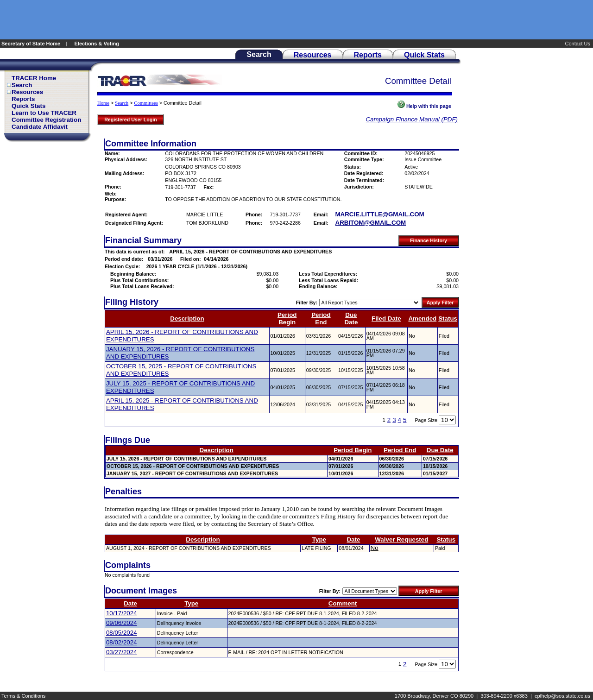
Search (22, 85)
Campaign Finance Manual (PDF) (412, 119)
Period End (321, 318)
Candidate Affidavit (40, 127)
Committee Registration (46, 120)
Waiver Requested (401, 539)
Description (187, 318)
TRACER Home (34, 78)
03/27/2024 (122, 652)
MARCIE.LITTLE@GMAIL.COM (380, 214)
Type (319, 539)
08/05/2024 (122, 633)
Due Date (351, 318)
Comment (343, 603)
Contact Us (578, 44)
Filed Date (386, 318)
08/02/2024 (122, 642)
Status (448, 318)
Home (103, 103)
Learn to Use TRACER (44, 113)
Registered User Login (131, 120)
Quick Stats (28, 106)
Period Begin (287, 318)
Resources (27, 92)
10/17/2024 (122, 613)
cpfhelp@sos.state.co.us (562, 696)
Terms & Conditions (23, 696)
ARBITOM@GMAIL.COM (371, 223)
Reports (23, 99)
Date (353, 539)
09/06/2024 (122, 623)
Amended (422, 318)
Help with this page (424, 106)
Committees (146, 103)
